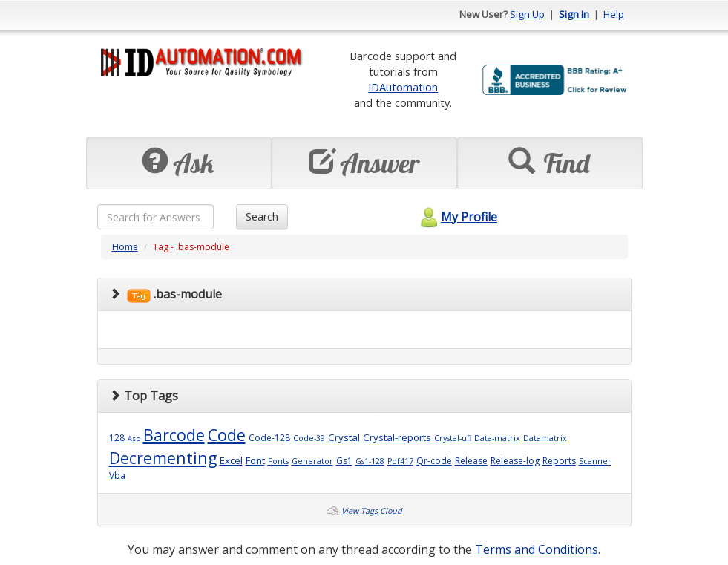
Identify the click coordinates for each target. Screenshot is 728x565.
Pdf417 (400, 461)
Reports (559, 461)
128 (117, 438)
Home (125, 247)
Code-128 (269, 438)
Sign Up (527, 14)
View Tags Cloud (372, 511)
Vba (117, 476)
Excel (231, 460)
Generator (312, 461)
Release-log (515, 461)
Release (471, 461)
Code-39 (309, 438)
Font (255, 460)
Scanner (595, 461)
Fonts (278, 461)
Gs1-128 (370, 461)
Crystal (344, 437)
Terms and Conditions (537, 549)
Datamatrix (545, 438)
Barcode (174, 435)
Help (614, 14)
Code (227, 435)
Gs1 (344, 461)
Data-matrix (497, 438)
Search (262, 216)
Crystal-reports (397, 437)
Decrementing (163, 458)
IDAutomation (403, 87)
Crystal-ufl (453, 438)
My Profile (457, 217)
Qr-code (434, 461)
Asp (134, 438)
